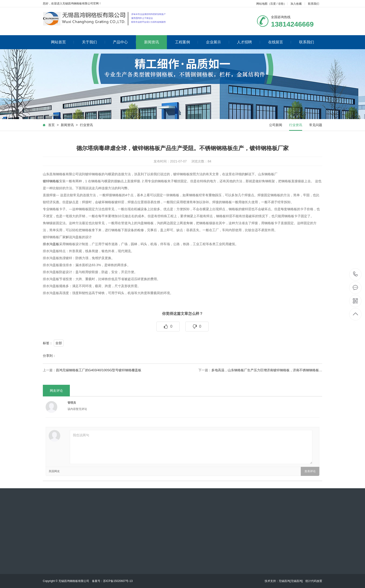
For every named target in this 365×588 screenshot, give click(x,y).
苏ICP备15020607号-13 (118, 581)
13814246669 (356, 274)
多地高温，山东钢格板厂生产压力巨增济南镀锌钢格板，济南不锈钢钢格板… (267, 370)
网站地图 (262, 4)
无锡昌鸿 (284, 581)
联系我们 (314, 4)
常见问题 (316, 125)
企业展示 (218, 42)
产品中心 (124, 42)
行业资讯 (86, 125)
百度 (273, 4)
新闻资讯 (152, 42)
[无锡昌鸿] (296, 581)
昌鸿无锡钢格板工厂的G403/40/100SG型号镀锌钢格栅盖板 (99, 370)
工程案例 (187, 42)
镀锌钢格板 (51, 181)
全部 (59, 343)
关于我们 (93, 42)
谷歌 (281, 4)
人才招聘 (248, 42)
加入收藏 (296, 4)
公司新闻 (276, 125)
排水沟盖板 (51, 244)
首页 (51, 125)
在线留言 (280, 42)
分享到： (49, 356)
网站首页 (63, 42)
